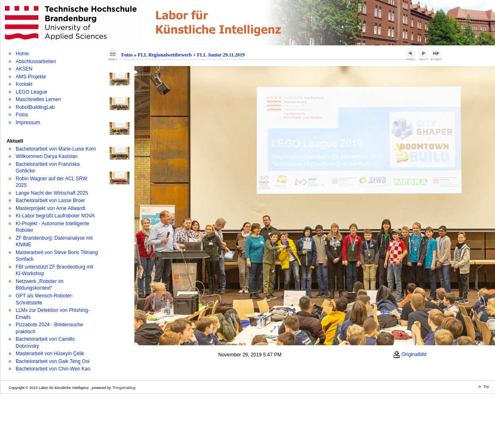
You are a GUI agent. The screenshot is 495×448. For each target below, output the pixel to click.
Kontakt (24, 84)
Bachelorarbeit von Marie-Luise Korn (56, 149)
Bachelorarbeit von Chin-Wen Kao (53, 369)
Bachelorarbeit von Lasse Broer (50, 200)
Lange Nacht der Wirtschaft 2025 (52, 193)
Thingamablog (124, 388)
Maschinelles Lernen (38, 99)
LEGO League (32, 92)
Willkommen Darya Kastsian (47, 156)
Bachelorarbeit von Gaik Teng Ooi (53, 361)
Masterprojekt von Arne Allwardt (50, 208)
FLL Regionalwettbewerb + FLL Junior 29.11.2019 (191, 55)
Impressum (28, 123)
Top (486, 387)
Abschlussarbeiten (36, 61)
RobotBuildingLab (35, 107)
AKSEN (24, 69)
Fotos (22, 115)
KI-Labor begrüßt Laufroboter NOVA (55, 216)
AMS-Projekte (31, 77)
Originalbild (410, 354)
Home (22, 54)
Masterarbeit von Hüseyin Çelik (50, 354)
